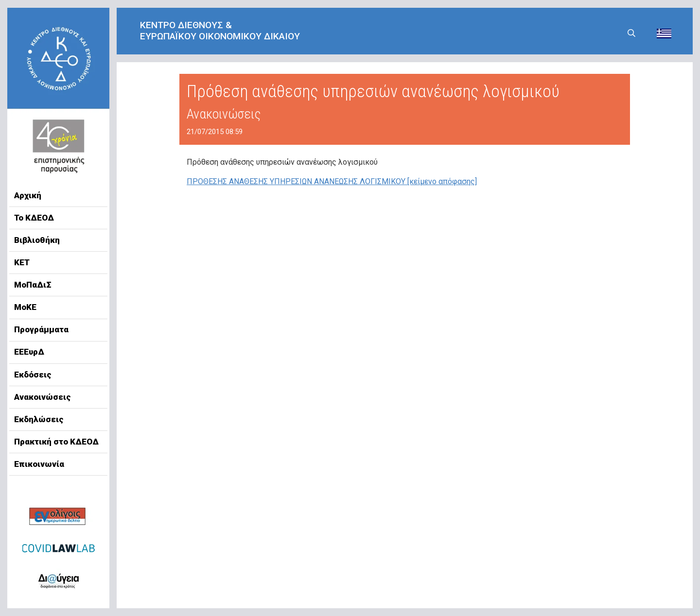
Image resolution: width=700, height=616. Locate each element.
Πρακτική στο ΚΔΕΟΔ (56, 442)
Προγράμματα (41, 329)
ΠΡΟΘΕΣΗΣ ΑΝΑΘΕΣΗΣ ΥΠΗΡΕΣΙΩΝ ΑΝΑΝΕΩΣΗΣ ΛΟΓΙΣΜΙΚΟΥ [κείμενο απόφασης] (332, 181)
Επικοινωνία (39, 464)
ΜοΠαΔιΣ (33, 285)
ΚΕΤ (22, 262)
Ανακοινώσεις (43, 397)
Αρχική (28, 195)
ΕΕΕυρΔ (29, 352)
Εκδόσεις (33, 375)
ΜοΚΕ (25, 307)
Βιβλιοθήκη (37, 240)
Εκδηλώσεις (39, 419)
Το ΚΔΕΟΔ (34, 218)
